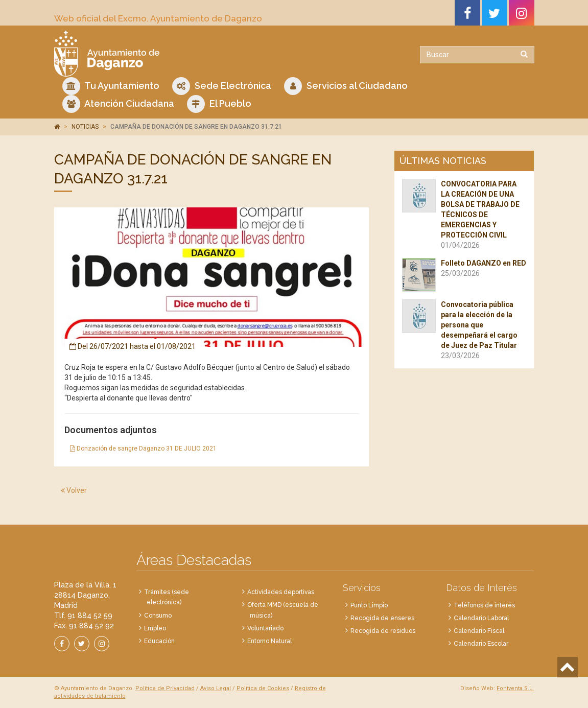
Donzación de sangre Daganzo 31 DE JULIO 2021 (143, 449)
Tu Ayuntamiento (111, 86)
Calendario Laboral (481, 618)
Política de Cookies (263, 688)
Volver (74, 490)
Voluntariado (265, 628)
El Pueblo (219, 104)
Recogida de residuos (383, 631)
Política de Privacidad (165, 688)
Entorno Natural (269, 641)
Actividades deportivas (281, 592)
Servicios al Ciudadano (346, 86)
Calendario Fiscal (479, 631)
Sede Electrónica (222, 86)
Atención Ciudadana (118, 104)
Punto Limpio (369, 605)
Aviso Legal (216, 688)
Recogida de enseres (382, 618)
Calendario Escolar (481, 644)
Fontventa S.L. (515, 688)
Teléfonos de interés (484, 605)
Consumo (158, 616)
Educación (159, 641)
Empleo (155, 628)
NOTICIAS (85, 127)
